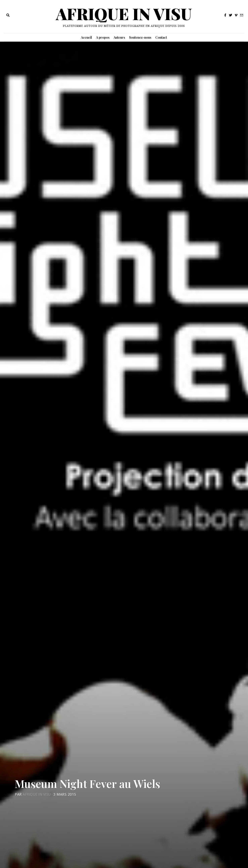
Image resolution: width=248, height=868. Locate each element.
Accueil (86, 37)
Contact (161, 37)
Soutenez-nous (140, 37)
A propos (103, 37)
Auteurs (119, 37)
